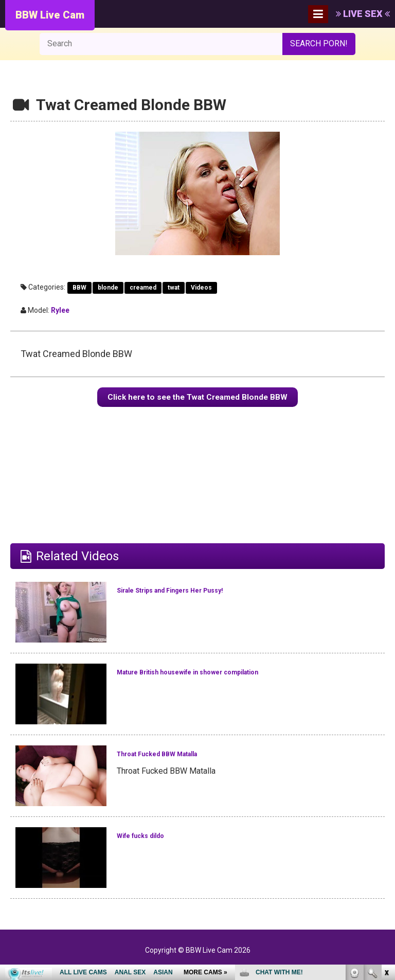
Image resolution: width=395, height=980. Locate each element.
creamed (143, 288)
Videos (201, 288)
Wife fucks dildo (163, 843)
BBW (79, 288)
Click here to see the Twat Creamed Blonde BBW (198, 402)
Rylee (60, 310)
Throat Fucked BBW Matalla (195, 761)
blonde (108, 288)
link (386, 819)
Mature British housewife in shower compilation (216, 686)
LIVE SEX (363, 14)
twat (174, 288)
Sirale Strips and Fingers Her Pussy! (218, 598)
